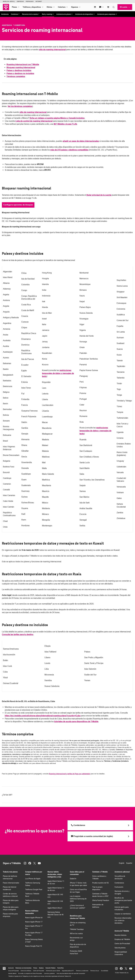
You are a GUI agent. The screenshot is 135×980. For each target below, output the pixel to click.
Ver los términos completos (20, 106)
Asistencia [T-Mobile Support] (7, 25)
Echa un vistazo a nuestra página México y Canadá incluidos (57, 118)
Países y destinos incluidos (19, 70)
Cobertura (20, 25)
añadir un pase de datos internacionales (81, 141)
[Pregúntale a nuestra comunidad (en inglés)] (100, 836)
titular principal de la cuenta (99, 195)
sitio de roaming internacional (52, 50)
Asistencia (5, 14)
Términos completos (16, 76)
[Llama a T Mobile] (100, 825)
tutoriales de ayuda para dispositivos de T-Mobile (76, 722)
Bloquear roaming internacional (21, 67)
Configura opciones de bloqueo (18, 205)
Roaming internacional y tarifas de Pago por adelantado (70, 774)
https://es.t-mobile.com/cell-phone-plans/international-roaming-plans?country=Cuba (43, 716)
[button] (15, 14)
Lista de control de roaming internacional (34, 121)
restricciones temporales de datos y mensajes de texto (58, 373)
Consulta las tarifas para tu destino (18, 635)
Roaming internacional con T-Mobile (23, 64)
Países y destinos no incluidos (20, 73)
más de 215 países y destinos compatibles (69, 150)
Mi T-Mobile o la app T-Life (65, 124)
